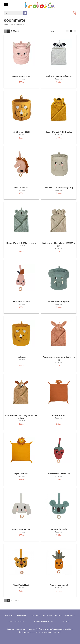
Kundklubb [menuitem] (47, 616)
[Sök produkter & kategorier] (13, 13)
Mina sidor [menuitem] (35, 616)
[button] (6, 4)
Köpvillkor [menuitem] (67, 621)
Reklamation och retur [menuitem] (43, 621)
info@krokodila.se (66, 629)
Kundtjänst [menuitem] (70, 616)
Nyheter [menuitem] (58, 616)
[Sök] (25, 13)
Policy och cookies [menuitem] (16, 621)
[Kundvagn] (74, 13)
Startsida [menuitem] (9, 616)
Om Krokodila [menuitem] (22, 616)
